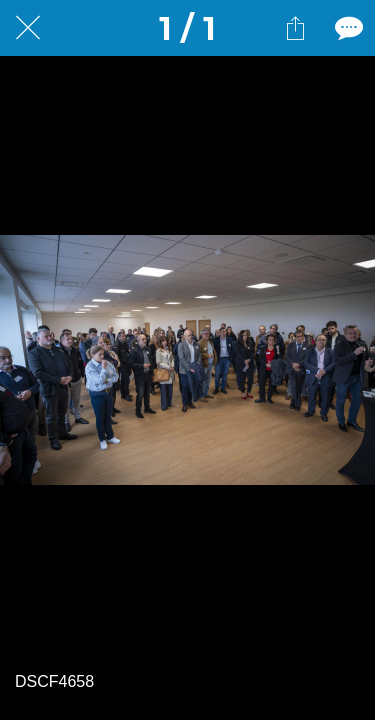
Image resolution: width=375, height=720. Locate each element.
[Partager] (295, 28)
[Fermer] (28, 28)
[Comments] (347, 28)
